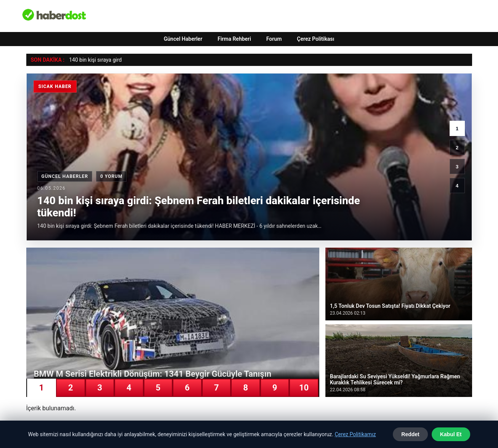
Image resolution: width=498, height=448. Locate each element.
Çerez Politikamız (355, 434)
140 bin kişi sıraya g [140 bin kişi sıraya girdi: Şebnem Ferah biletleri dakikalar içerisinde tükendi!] (92, 60)
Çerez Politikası (315, 39)
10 (304, 388)
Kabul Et (451, 434)
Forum (274, 39)
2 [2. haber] (457, 148)
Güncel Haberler (183, 39)
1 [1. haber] (457, 129)
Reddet (410, 434)
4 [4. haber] (457, 186)
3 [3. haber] (457, 167)
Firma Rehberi (234, 39)
